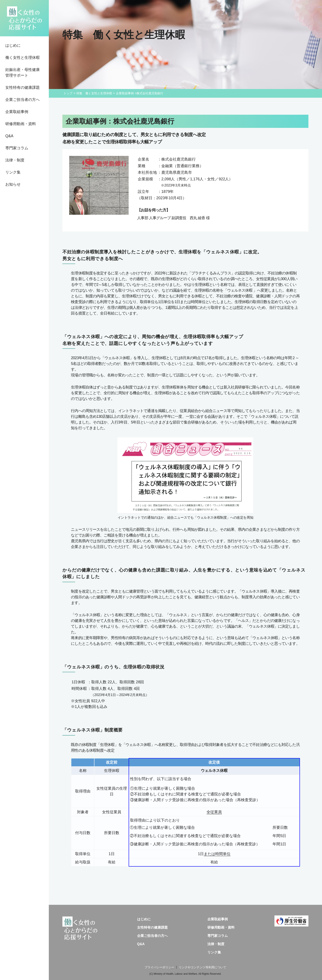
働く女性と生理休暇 (22, 58)
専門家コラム (17, 148)
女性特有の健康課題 (22, 88)
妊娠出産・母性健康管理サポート (22, 73)
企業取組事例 (17, 112)
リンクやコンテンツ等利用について (202, 967)
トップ (68, 93)
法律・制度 (15, 160)
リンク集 (13, 172)
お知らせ (13, 184)
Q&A (9, 136)
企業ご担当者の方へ (22, 100)
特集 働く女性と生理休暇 (94, 93)
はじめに (13, 45)
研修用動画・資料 (21, 124)
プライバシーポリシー (159, 967)
